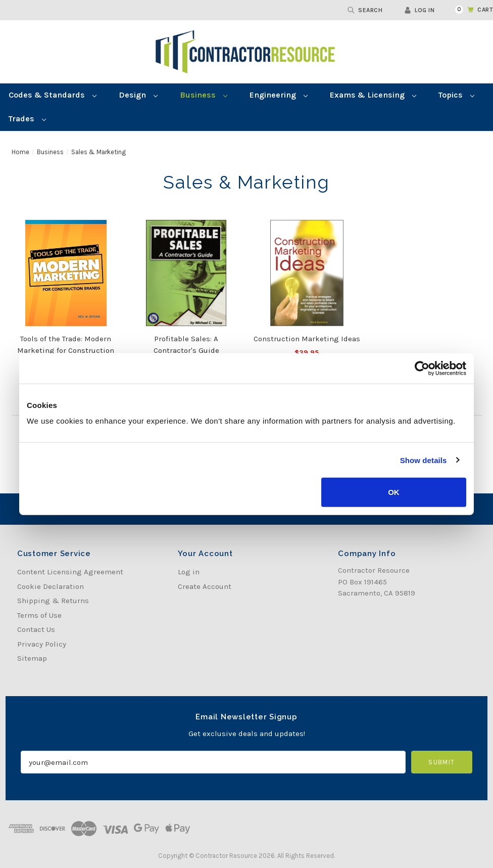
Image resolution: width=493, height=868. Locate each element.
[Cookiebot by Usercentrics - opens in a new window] (422, 368)
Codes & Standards (53, 95)
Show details (424, 460)
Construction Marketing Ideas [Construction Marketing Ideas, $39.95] (307, 339)
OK (394, 492)
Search (365, 10)
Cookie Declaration (51, 586)
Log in (419, 10)
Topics (456, 95)
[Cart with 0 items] (468, 10)
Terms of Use (39, 615)
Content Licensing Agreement (70, 572)
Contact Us (36, 629)
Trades (27, 119)
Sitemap (32, 658)
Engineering (279, 95)
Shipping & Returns (53, 601)
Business (204, 95)
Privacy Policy (42, 644)
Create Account (205, 586)
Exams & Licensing (373, 95)
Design (138, 95)
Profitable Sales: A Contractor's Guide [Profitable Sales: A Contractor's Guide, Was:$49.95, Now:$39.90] (186, 345)
